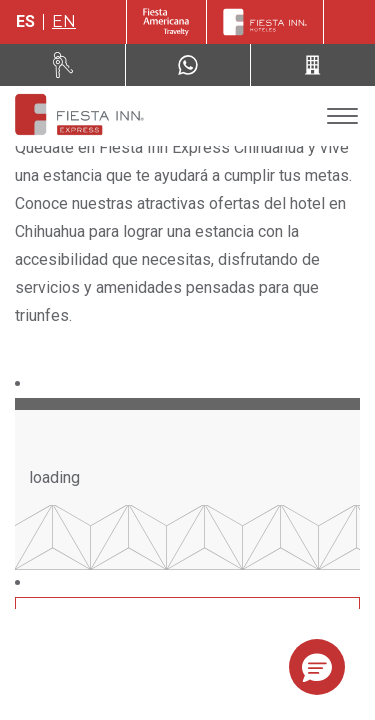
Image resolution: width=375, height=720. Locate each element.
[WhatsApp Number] (188, 65)
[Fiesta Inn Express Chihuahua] (78, 116)
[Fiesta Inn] (265, 22)
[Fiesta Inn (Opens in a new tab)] (166, 22)
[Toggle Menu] (342, 116)
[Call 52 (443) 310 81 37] (313, 65)
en (64, 21)
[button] (317, 667)
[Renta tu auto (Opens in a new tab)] (63, 65)
